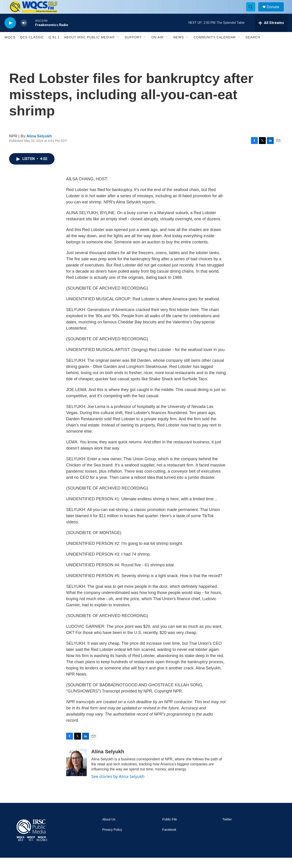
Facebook (169, 840)
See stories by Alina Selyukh (118, 787)
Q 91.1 (54, 48)
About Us (109, 830)
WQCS (10, 48)
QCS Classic (32, 48)
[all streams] (271, 33)
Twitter (227, 830)
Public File (170, 830)
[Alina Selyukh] (76, 773)
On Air (158, 48)
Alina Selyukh (39, 146)
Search (253, 48)
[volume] (24, 33)
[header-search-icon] (253, 12)
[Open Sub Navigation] (118, 48)
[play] (10, 33)
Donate (276, 12)
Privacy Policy (112, 840)
